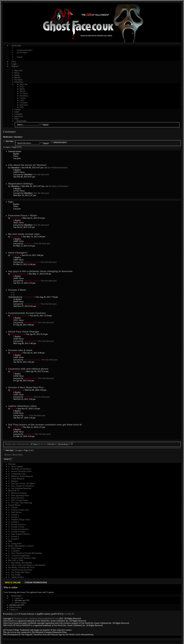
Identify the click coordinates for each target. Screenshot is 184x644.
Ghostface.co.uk (21, 618)
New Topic (10, 141)
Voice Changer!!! (18, 253)
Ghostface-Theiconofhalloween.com (44, 618)
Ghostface (18, 137)
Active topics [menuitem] (22, 52)
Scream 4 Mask (17, 290)
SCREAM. (28, 397)
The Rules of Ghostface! (58, 186)
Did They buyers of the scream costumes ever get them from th (45, 425)
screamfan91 (29, 297)
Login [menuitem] (14, 64)
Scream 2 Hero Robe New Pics (26, 387)
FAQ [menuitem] (14, 62)
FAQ (22, 107)
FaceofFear (16, 218)
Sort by (49, 444)
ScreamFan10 (17, 390)
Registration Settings (21, 184)
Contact (23, 98)
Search (46, 125)
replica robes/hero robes (22, 406)
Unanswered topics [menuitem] (25, 50)
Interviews (24, 105)
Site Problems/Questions (57, 168)
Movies (18, 77)
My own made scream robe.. (25, 234)
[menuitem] (19, 598)
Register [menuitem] (15, 66)
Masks (17, 75)
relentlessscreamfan (19, 316)
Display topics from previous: (22, 444)
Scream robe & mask (20, 350)
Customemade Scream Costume (27, 313)
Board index (22, 121)
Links (22, 100)
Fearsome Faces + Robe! (23, 215)
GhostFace (19, 82)
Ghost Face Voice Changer (24, 332)
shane (13, 409)
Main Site (18, 71)
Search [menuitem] (20, 57)
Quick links (16, 46)
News (17, 73)
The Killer (15, 255)
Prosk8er (68, 614)
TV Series (19, 80)
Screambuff (16, 427)
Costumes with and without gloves (28, 369)
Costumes (24, 103)
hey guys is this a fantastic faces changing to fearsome (40, 271)
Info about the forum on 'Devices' (27, 165)
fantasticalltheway (19, 274)
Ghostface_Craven (32, 262)
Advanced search (60, 142)
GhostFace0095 (30, 322)
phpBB (16, 614)
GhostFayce (16, 353)
